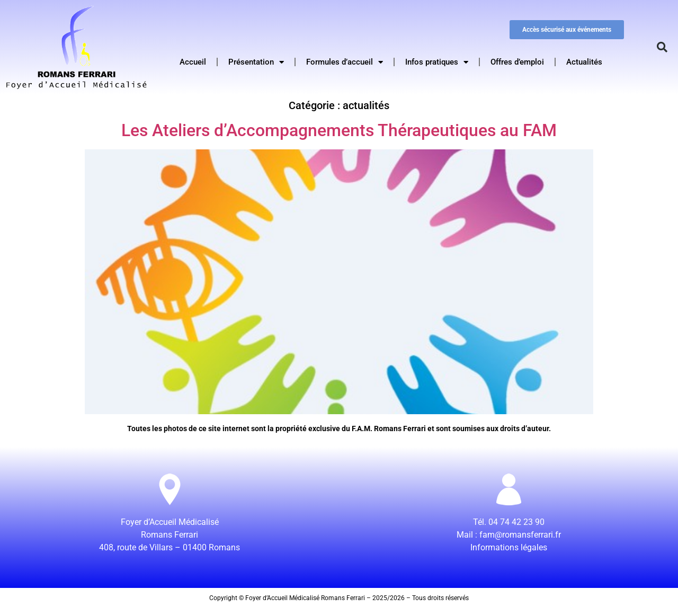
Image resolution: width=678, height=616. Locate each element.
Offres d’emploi (517, 62)
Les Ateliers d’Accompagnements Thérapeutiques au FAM (339, 130)
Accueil (193, 62)
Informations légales (509, 547)
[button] (662, 47)
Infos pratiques (437, 62)
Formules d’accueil (345, 62)
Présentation (256, 62)
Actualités (584, 62)
